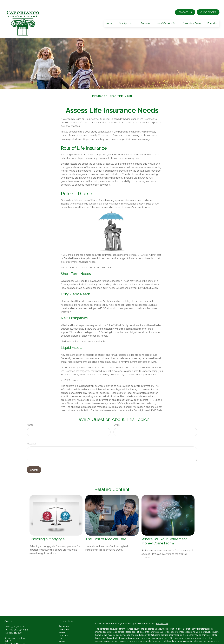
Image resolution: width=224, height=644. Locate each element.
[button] (109, 15)
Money (62, 633)
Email (116, 416)
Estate (62, 624)
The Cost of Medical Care (106, 530)
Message (31, 435)
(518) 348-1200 (18, 618)
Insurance (64, 627)
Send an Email (11, 640)
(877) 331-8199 (21, 621)
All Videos (64, 642)
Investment (64, 621)
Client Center (208, 3)
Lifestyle (63, 636)
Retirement (64, 618)
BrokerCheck (162, 615)
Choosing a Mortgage (47, 530)
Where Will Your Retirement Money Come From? (164, 532)
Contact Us (185, 3)
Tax (61, 630)
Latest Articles (66, 639)
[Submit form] (34, 461)
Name (30, 416)
